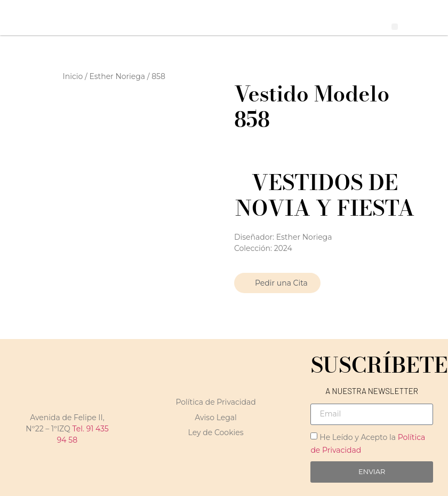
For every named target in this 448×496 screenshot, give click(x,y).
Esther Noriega (117, 76)
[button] (395, 27)
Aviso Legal (216, 418)
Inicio (73, 76)
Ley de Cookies (216, 432)
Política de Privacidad (215, 402)
